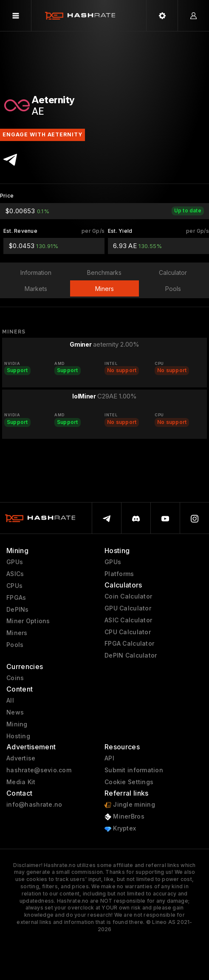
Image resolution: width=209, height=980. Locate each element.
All (10, 700)
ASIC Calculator (128, 620)
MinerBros (124, 817)
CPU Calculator (128, 632)
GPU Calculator (128, 608)
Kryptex (120, 829)
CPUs (14, 586)
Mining (17, 724)
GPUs (15, 562)
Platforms (119, 574)
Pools (15, 645)
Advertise (21, 758)
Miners (17, 633)
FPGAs (16, 598)
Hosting (18, 736)
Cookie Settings (129, 782)
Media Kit (21, 782)
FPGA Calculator (129, 644)
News (15, 712)
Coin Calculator (128, 596)
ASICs (15, 574)
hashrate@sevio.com (39, 770)
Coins (15, 678)
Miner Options (28, 621)
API (109, 758)
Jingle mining (130, 805)
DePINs (18, 610)
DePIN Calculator (131, 655)
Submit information (134, 770)
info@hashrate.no (34, 805)
